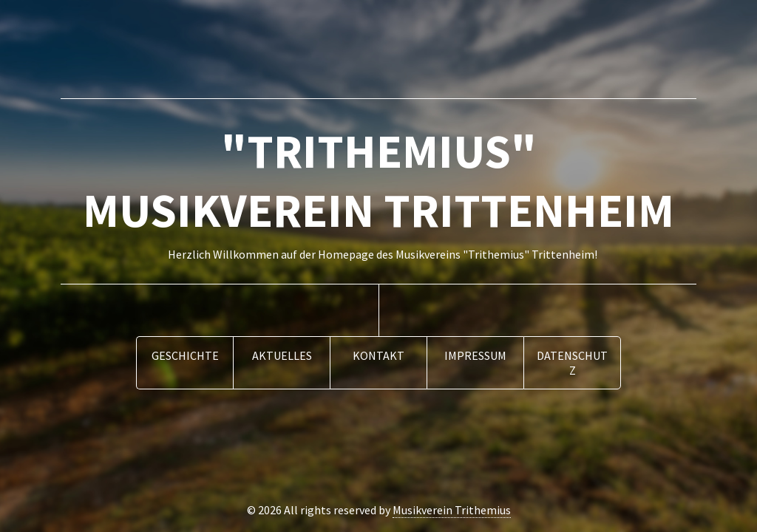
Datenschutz (572, 363)
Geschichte (185, 355)
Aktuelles (282, 355)
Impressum (475, 355)
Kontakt (378, 355)
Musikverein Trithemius (452, 510)
